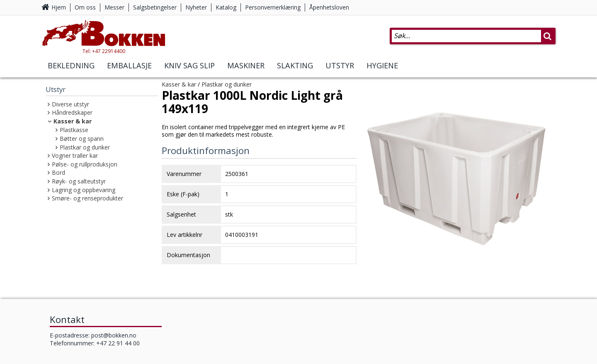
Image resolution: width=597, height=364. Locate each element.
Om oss (85, 7)
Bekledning (71, 65)
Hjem (59, 7)
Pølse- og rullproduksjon (85, 164)
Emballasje (129, 65)
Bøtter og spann (82, 139)
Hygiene (382, 65)
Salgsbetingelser (155, 7)
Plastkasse (74, 130)
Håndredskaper (72, 112)
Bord (58, 172)
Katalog (226, 7)
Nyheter (196, 7)
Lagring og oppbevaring (84, 190)
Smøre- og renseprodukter (87, 198)
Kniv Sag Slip (189, 65)
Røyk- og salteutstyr (79, 181)
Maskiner (246, 65)
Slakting (295, 65)
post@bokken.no (114, 335)
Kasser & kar (73, 121)
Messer (114, 7)
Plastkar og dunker (85, 147)
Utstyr (340, 65)
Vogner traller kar (75, 155)
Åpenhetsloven (329, 7)
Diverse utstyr (70, 104)
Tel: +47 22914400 (104, 51)
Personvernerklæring (273, 7)
